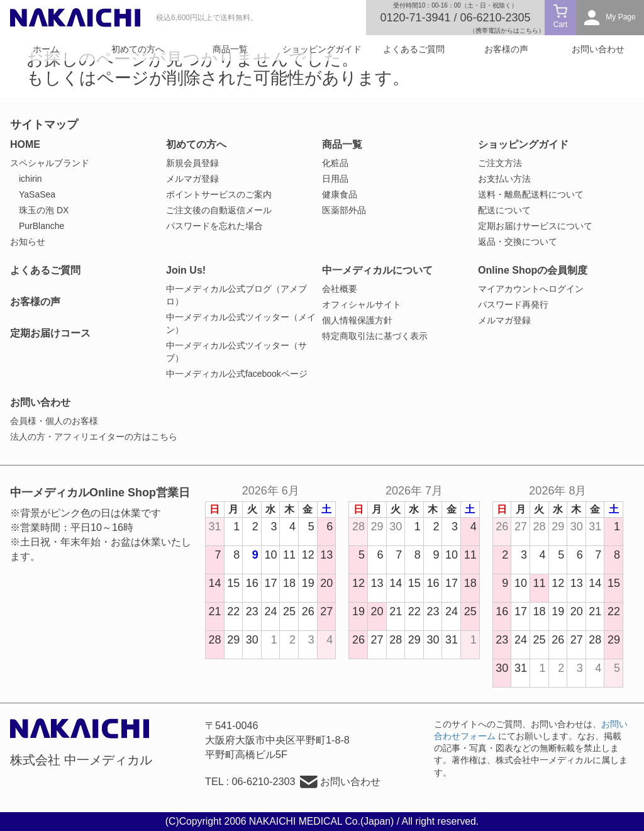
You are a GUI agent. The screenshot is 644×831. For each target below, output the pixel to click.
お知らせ (28, 242)
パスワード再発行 (513, 304)
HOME (25, 144)
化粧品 (335, 163)
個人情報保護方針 (357, 320)
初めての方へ (138, 49)
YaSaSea (37, 194)
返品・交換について (518, 242)
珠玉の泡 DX (44, 210)
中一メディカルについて (377, 270)
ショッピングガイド (322, 49)
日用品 (335, 179)
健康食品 (340, 194)
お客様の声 (506, 49)
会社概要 (340, 289)
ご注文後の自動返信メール (219, 210)
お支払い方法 (504, 179)
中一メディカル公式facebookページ (237, 374)
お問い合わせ (598, 49)
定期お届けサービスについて (535, 226)
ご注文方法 (500, 163)
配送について (504, 210)
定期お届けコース (50, 333)
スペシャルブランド (50, 163)
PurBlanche (42, 226)
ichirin (31, 179)
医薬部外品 (344, 210)
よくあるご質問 (414, 49)
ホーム (46, 49)
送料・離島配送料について (531, 194)
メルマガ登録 (192, 179)
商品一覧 (230, 49)
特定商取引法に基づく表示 (375, 336)
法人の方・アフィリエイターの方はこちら (94, 437)
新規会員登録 (192, 163)
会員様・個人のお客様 (54, 421)
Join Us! (186, 270)
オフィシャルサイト (362, 304)
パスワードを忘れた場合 (214, 226)
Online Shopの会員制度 (533, 270)
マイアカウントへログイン (531, 289)
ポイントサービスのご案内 (219, 194)
